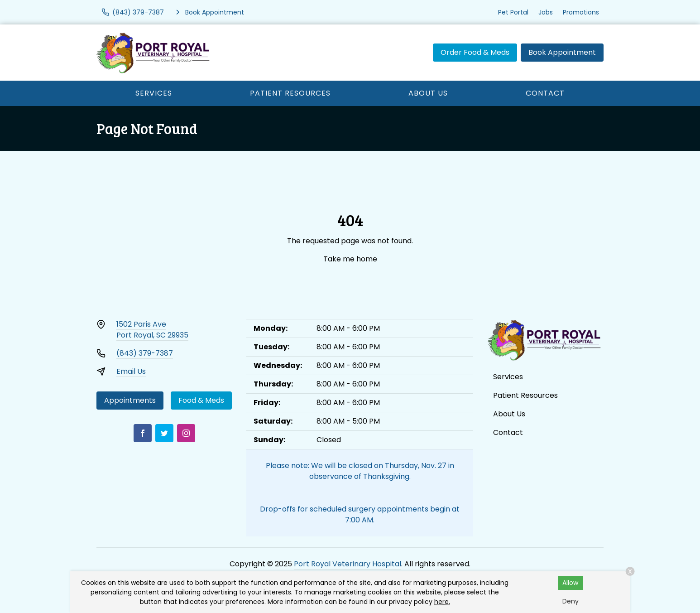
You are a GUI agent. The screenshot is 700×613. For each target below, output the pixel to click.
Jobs (546, 12)
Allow (570, 583)
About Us (428, 93)
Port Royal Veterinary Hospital (348, 564)
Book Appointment (562, 52)
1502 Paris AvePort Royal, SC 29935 (152, 330)
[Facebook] (143, 433)
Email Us (131, 371)
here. (442, 602)
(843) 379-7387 (145, 353)
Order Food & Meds (475, 52)
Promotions (581, 12)
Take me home (350, 259)
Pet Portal (513, 12)
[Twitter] (164, 433)
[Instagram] (186, 433)
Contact (545, 93)
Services (154, 93)
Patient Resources (290, 93)
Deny (571, 601)
